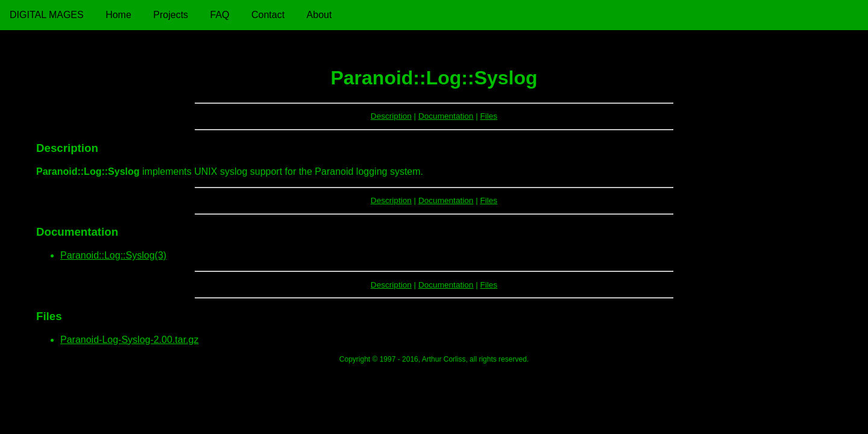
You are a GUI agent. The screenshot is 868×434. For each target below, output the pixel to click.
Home (118, 15)
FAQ (220, 15)
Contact (268, 15)
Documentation (446, 116)
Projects (171, 15)
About (319, 15)
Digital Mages (47, 15)
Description (391, 116)
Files (489, 116)
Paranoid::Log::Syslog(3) (113, 255)
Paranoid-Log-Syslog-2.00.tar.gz (129, 340)
